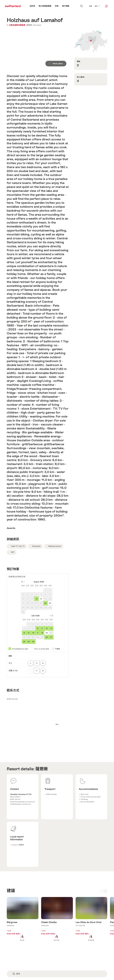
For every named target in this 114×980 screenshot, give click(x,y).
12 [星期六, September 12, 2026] (47, 628)
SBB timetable (51, 794)
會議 (90, 6)
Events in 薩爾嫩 (18, 845)
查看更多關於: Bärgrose (23, 922)
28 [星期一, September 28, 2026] (24, 642)
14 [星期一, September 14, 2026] (24, 633)
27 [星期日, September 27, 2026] (51, 637)
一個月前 (23, 582)
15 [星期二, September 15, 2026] (29, 633)
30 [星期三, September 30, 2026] (33, 642)
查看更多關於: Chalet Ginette (57, 922)
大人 (10, 663)
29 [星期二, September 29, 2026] (29, 642)
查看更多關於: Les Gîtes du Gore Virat (91, 922)
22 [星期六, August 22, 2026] (45, 603)
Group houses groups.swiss (91, 797)
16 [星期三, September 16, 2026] (33, 633)
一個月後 (51, 616)
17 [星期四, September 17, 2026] (38, 633)
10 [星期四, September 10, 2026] (38, 628)
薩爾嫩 (42, 769)
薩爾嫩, (29, 25)
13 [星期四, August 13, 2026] (37, 599)
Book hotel (84, 794)
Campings (84, 799)
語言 (97, 6)
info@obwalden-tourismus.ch (21, 804)
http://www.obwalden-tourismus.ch (23, 802)
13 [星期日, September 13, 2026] (51, 628)
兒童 (13, 671)
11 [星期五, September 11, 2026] (42, 628)
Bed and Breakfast (87, 802)
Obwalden (37, 25)
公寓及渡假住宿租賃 (16, 25)
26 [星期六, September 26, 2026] (47, 637)
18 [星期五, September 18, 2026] (42, 633)
